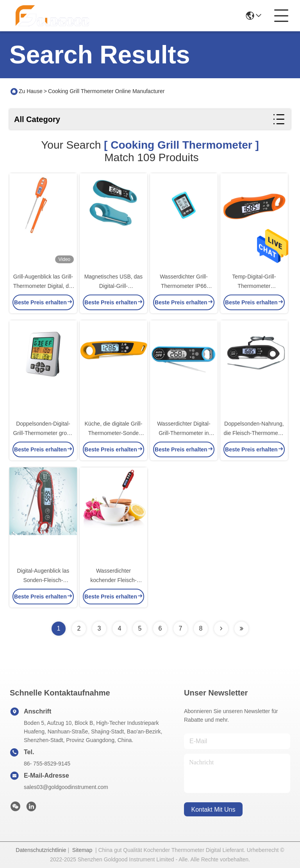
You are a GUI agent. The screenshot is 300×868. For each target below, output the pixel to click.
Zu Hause (31, 91)
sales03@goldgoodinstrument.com (66, 787)
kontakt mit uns (213, 810)
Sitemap (82, 850)
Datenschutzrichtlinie (41, 850)
